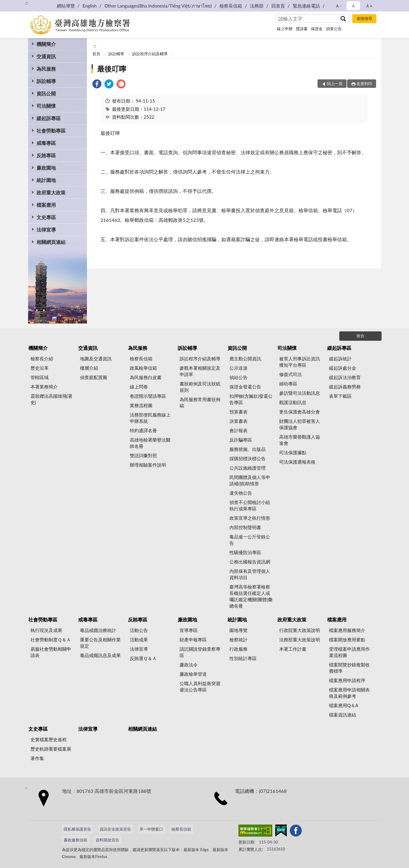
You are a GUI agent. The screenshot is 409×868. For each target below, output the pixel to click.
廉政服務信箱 (75, 840)
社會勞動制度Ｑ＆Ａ (51, 640)
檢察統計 (238, 640)
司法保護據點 (293, 452)
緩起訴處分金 (343, 368)
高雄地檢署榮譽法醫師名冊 (150, 443)
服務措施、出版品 (248, 449)
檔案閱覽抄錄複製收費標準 (349, 668)
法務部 (257, 6)
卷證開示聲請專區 (148, 396)
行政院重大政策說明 (300, 630)
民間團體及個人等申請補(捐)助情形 (250, 480)
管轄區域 (40, 377)
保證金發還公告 (245, 387)
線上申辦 (285, 29)
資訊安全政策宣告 (115, 829)
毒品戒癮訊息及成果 (100, 655)
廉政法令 (189, 665)
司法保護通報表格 (297, 462)
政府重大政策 (51, 192)
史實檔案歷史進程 (49, 739)
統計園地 (46, 180)
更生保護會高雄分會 (300, 412)
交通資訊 (46, 56)
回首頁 (278, 6)
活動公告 (139, 630)
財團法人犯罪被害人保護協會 (300, 424)
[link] (97, 85)
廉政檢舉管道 (193, 674)
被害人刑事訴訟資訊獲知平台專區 (300, 362)
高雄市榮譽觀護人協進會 (300, 440)
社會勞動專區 (51, 131)
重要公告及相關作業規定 (100, 643)
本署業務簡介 (44, 387)
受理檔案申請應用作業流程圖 (349, 652)
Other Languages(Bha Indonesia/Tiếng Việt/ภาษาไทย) (158, 6)
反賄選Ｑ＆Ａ (143, 658)
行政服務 (238, 649)
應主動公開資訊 (245, 359)
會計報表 (238, 430)
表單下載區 (340, 396)
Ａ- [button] (338, 6)
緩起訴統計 (340, 359)
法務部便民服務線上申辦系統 (150, 418)
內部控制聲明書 (245, 527)
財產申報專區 (193, 640)
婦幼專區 (288, 384)
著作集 (37, 758)
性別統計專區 (243, 658)
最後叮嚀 (112, 69)
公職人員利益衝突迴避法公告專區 (200, 686)
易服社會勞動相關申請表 (51, 652)
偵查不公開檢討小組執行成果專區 (250, 505)
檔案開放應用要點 (347, 640)
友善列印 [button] (364, 84)
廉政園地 (46, 168)
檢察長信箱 (231, 6)
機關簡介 (46, 44)
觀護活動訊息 (293, 402)
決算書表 (238, 421)
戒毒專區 (46, 143)
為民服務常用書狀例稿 (200, 402)
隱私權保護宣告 (77, 829)
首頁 (96, 54)
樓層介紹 (89, 368)
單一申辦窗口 (151, 829)
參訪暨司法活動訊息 (300, 393)
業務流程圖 (141, 405)
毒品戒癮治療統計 (98, 630)
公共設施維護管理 (248, 468)
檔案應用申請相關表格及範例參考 (349, 693)
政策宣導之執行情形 (250, 518)
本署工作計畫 (293, 649)
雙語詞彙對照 (143, 455)
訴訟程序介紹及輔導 (150, 54)
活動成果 (139, 640)
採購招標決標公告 (248, 458)
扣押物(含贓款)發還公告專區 (251, 399)
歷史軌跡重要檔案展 (51, 749)
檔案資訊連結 (343, 715)
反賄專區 (46, 155)
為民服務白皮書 (146, 377)
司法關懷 (46, 106)
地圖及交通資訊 (96, 359)
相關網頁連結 (51, 242)
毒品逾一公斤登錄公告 (250, 540)
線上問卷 (139, 387)
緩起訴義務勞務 (345, 387)
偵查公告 (334, 29)
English (90, 6)
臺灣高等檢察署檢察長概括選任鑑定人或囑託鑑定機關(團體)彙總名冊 (251, 596)
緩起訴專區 (49, 118)
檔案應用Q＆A (344, 705)
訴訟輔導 (46, 81)
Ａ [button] (353, 6)
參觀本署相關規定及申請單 (200, 371)
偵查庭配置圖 (94, 377)
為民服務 (46, 69)
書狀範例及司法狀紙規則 (200, 387)
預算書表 (238, 412)
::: (27, 3)
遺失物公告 (241, 493)
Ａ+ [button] (369, 6)
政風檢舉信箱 (143, 368)
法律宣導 (46, 230)
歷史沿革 (40, 368)
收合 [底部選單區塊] (360, 336)
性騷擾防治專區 (245, 552)
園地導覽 (238, 630)
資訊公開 (46, 93)
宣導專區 (189, 630)
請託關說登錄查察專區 (200, 652)
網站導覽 (66, 6)
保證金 (317, 29)
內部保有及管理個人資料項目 (250, 574)
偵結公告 (238, 377)
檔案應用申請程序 (347, 680)
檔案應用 (46, 205)
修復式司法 (291, 374)
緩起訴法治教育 (345, 377)
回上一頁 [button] (335, 84)
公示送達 (238, 368)
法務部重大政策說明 (300, 640)
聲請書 (302, 29)
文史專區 (46, 217)
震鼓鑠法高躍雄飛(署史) (51, 399)
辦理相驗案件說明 (148, 465)
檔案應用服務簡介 (347, 630)
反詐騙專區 (241, 440)
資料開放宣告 (107, 840)
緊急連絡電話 (306, 6)
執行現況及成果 (46, 630)
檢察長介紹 (42, 359)
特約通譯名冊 (143, 430)
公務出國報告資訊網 (250, 562)
